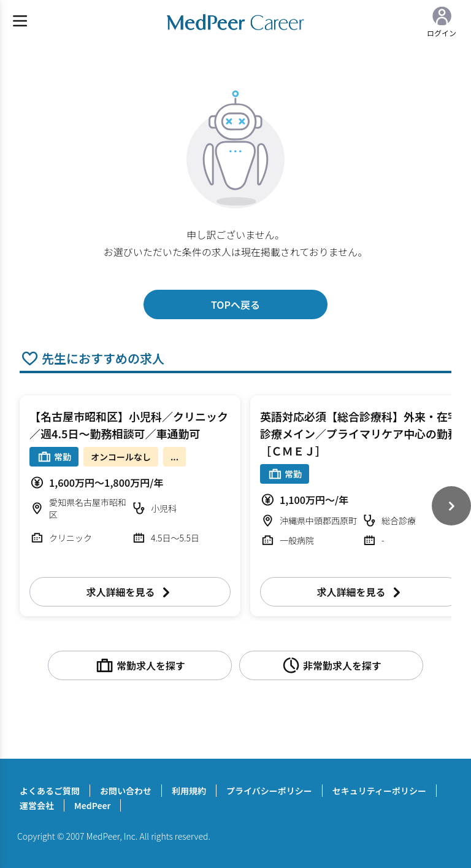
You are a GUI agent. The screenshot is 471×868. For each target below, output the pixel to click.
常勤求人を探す (140, 665)
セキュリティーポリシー (379, 791)
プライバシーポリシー (269, 791)
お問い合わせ (126, 791)
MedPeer (92, 805)
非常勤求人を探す (331, 665)
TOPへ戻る (235, 304)
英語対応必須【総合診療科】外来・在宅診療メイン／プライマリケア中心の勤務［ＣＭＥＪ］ (359, 433)
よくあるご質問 (50, 791)
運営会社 (37, 805)
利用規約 (189, 791)
